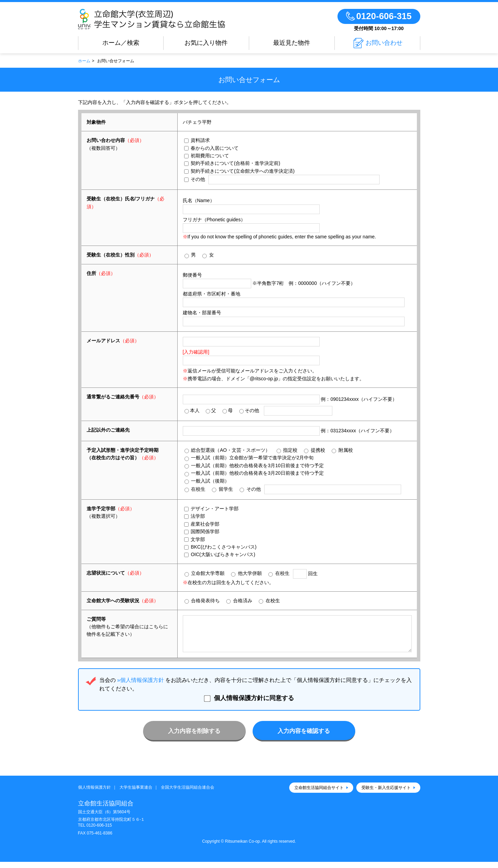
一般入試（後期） (207, 481)
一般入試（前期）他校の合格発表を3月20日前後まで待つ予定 (254, 473)
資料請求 (197, 140)
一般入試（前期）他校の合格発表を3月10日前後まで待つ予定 (254, 466)
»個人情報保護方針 (141, 686)
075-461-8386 (99, 839)
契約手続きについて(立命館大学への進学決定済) (239, 171)
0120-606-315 (99, 831)
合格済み (239, 601)
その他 (195, 179)
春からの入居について (212, 148)
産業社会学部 (202, 524)
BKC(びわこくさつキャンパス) (220, 547)
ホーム (84, 61)
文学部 (195, 539)
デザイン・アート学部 (212, 509)
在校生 (195, 489)
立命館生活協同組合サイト (319, 794)
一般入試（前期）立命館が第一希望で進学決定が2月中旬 (249, 458)
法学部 (195, 516)
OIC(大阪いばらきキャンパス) (220, 554)
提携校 (315, 450)
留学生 (222, 489)
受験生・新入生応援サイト (386, 794)
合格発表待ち (202, 601)
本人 (192, 411)
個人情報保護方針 (94, 793)
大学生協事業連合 (136, 793)
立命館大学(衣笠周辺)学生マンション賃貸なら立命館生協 (171, 19)
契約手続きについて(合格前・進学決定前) (232, 163)
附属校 (342, 450)
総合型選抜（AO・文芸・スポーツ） (227, 450)
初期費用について (207, 156)
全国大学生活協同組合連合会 (188, 793)
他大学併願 (246, 573)
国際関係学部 (202, 531)
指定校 (287, 450)
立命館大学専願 (205, 573)
